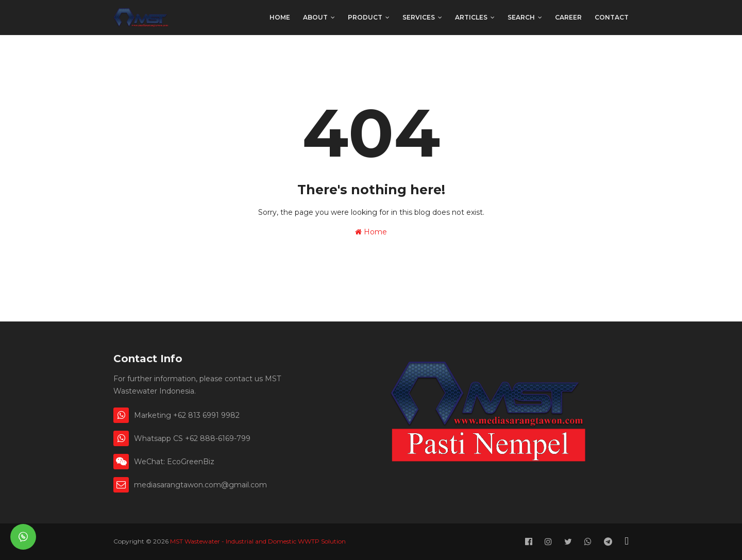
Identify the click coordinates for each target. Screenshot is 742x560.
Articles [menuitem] (471, 17)
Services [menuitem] (419, 17)
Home (371, 232)
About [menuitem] (315, 17)
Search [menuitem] (521, 17)
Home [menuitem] (280, 17)
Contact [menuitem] (612, 17)
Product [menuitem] (365, 17)
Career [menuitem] (568, 17)
